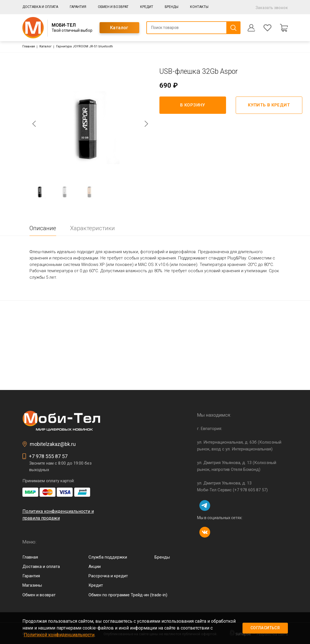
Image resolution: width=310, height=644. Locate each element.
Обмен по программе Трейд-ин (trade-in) (128, 595)
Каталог (119, 28)
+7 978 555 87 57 (48, 456)
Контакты (199, 7)
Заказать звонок (272, 8)
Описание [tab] (43, 228)
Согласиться (265, 628)
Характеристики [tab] (92, 228)
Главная (29, 46)
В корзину (193, 105)
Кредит (147, 7)
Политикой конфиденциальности (59, 635)
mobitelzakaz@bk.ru (53, 444)
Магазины (32, 585)
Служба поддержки (108, 557)
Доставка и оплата (40, 7)
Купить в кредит (269, 105)
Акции (95, 567)
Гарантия (78, 7)
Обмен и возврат (113, 7)
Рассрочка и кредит (108, 576)
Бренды (172, 7)
